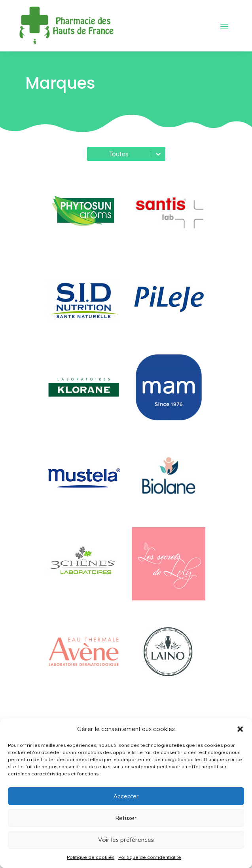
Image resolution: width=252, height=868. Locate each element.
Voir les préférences (126, 840)
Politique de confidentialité (150, 857)
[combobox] (92, 154)
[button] (240, 729)
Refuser (126, 818)
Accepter (126, 796)
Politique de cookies (91, 857)
